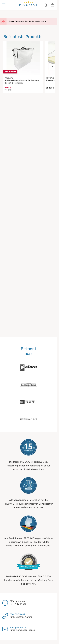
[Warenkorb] (52, 5)
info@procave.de (18, 627)
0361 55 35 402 (17, 614)
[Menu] (4, 5)
